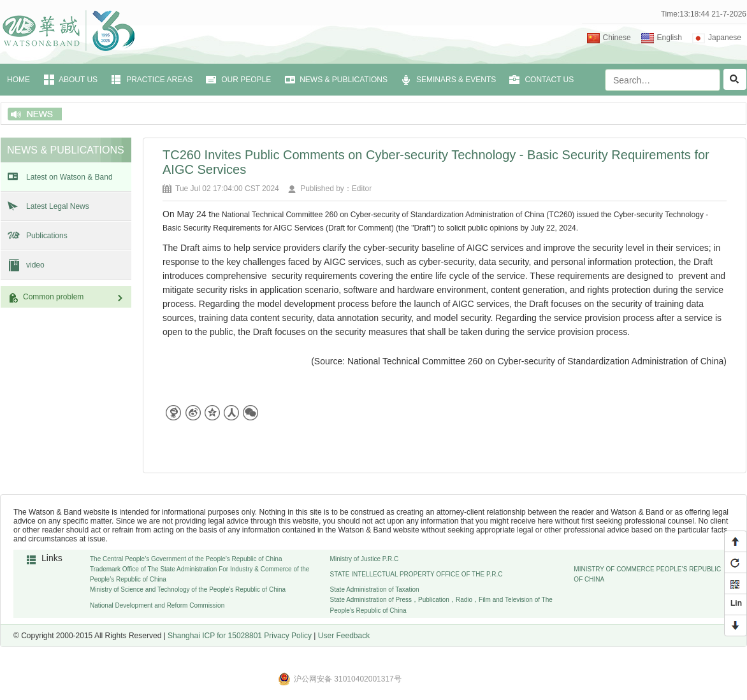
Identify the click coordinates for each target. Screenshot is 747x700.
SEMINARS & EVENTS (456, 80)
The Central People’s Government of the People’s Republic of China (186, 559)
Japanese (725, 38)
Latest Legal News (58, 206)
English (670, 38)
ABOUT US (78, 80)
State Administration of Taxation (375, 589)
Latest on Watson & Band (69, 177)
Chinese (617, 38)
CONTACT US (549, 80)
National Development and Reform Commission (157, 605)
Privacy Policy (288, 636)
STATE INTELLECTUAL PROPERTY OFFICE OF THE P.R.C (417, 574)
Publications (47, 236)
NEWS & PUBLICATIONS (344, 80)
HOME (18, 80)
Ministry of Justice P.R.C (365, 559)
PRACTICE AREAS (159, 80)
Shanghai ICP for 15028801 (215, 636)
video (35, 265)
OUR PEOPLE (246, 80)
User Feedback (344, 636)
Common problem (74, 297)
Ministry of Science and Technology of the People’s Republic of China (188, 589)
